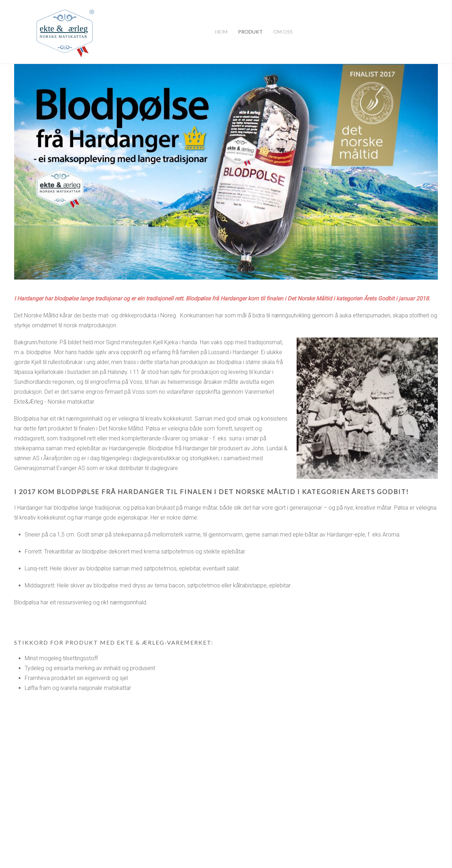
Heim (221, 32)
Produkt (250, 32)
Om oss (283, 32)
